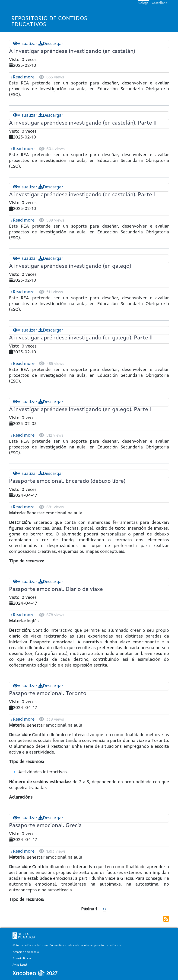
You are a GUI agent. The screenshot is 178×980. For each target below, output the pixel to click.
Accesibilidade (22, 959)
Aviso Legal (20, 965)
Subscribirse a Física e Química (166, 919)
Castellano (160, 3)
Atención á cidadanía (26, 952)
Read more (24, 77)
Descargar (51, 44)
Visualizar (25, 44)
